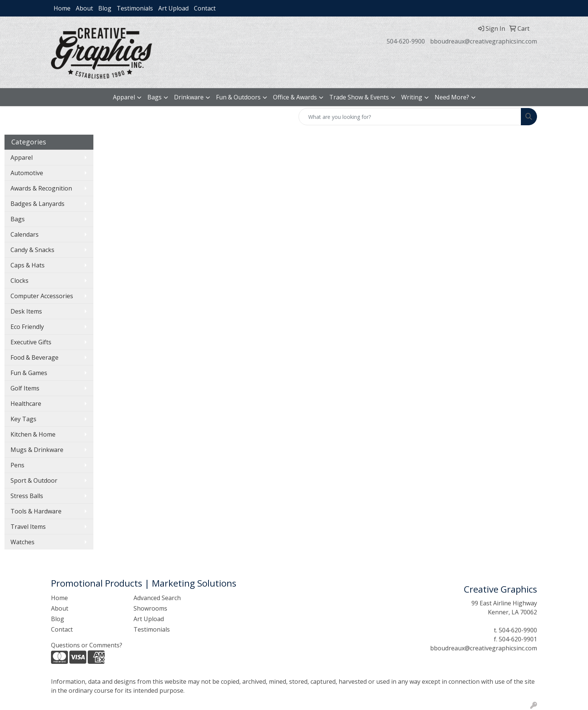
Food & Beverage (34, 357)
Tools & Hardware (36, 511)
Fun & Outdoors (238, 97)
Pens (17, 465)
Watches (22, 542)
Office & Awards (295, 97)
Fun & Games (29, 373)
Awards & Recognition (41, 188)
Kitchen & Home (33, 434)
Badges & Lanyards (37, 204)
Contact (205, 8)
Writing (412, 97)
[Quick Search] (410, 117)
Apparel (124, 97)
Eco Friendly (27, 327)
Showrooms (150, 608)
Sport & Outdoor (34, 480)
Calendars (25, 234)
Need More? (452, 97)
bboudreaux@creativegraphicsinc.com (484, 41)
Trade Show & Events (359, 97)
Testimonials (135, 8)
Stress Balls (27, 496)
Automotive (27, 173)
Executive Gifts (31, 342)
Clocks (19, 281)
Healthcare (26, 404)
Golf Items (25, 388)
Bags (154, 97)
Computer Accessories (42, 296)
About (84, 8)
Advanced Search (157, 598)
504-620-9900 (406, 41)
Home (62, 8)
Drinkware (189, 97)
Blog (105, 8)
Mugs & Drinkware (37, 450)
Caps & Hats (28, 265)
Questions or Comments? (87, 645)
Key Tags (23, 419)
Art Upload (173, 8)
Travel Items (28, 527)
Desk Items (26, 311)
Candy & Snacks (32, 250)
